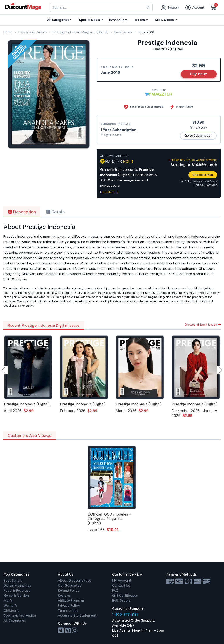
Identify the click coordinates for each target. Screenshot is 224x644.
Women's (11, 606)
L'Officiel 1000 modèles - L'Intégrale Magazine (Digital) (109, 519)
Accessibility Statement (77, 615)
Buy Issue (199, 74)
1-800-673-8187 (125, 615)
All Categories (15, 620)
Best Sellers (13, 581)
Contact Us (121, 586)
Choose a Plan (203, 175)
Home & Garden (16, 596)
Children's (12, 611)
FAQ (115, 591)
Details (56, 212)
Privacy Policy (69, 606)
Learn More (109, 192)
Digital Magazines (17, 586)
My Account (122, 581)
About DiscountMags (74, 581)
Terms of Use (68, 611)
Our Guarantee (70, 586)
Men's (8, 601)
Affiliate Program (71, 601)
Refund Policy (69, 591)
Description (22, 212)
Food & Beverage (17, 591)
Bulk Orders (121, 601)
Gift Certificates (125, 596)
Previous (4, 370)
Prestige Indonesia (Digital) (27, 404)
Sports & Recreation (20, 615)
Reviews (64, 596)
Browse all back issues (203, 325)
